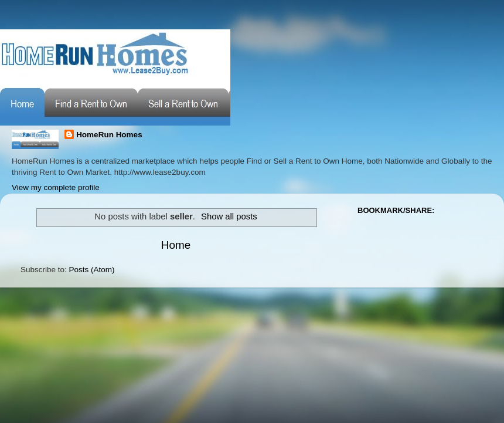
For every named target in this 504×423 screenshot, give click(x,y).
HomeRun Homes (109, 135)
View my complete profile (56, 187)
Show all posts (229, 216)
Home (176, 245)
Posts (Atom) (92, 270)
